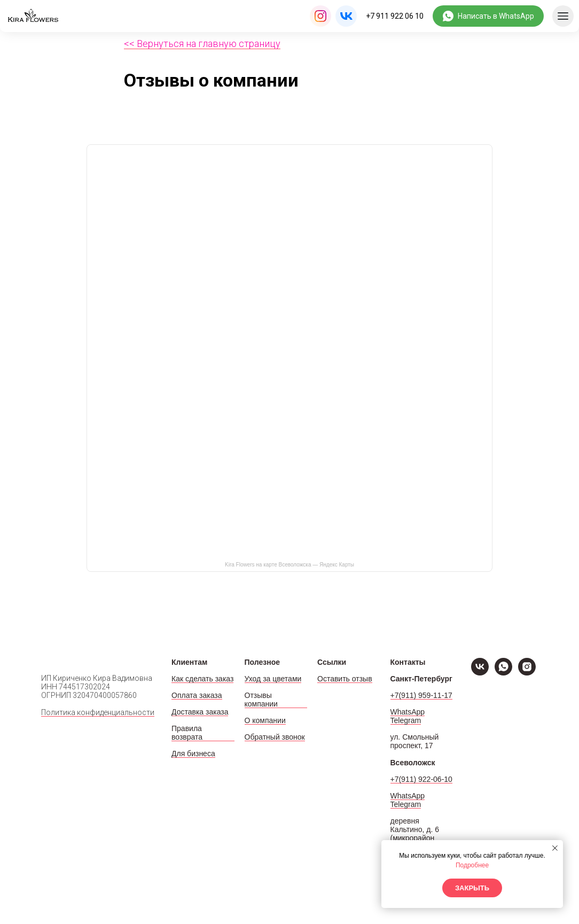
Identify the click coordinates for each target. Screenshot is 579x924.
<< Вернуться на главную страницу (202, 44)
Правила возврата (187, 733)
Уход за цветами (273, 679)
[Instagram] (527, 673)
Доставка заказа (200, 712)
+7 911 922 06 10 (395, 16)
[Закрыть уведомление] (555, 848)
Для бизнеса (193, 754)
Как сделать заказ (202, 679)
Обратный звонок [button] (275, 737)
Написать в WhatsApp (496, 16)
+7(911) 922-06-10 (421, 779)
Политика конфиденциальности (98, 712)
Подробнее (472, 865)
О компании (265, 720)
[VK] (480, 673)
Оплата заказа (197, 695)
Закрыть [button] (472, 888)
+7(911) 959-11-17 (421, 695)
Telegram (406, 720)
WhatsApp (408, 712)
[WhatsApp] (503, 673)
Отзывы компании (261, 700)
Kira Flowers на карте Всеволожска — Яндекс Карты (289, 565)
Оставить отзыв (345, 679)
